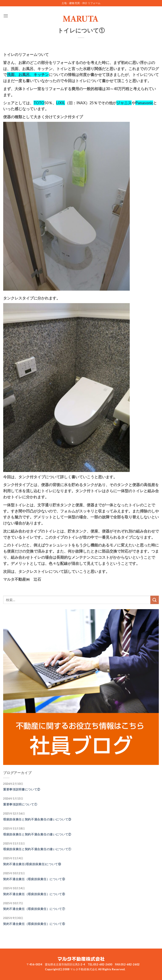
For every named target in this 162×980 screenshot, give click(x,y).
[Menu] (6, 16)
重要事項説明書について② (22, 789)
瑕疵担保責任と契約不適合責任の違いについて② (37, 834)
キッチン (41, 75)
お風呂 (24, 75)
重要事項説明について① (20, 804)
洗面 (11, 75)
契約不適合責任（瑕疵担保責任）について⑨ (34, 879)
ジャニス (124, 103)
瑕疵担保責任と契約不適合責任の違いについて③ (37, 819)
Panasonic (144, 103)
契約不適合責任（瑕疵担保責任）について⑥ (34, 924)
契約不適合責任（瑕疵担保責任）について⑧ (34, 894)
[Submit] (155, 600)
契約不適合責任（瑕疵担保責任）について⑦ (34, 909)
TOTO (39, 103)
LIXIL (61, 103)
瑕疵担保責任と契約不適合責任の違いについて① (37, 849)
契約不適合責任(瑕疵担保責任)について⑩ (32, 864)
